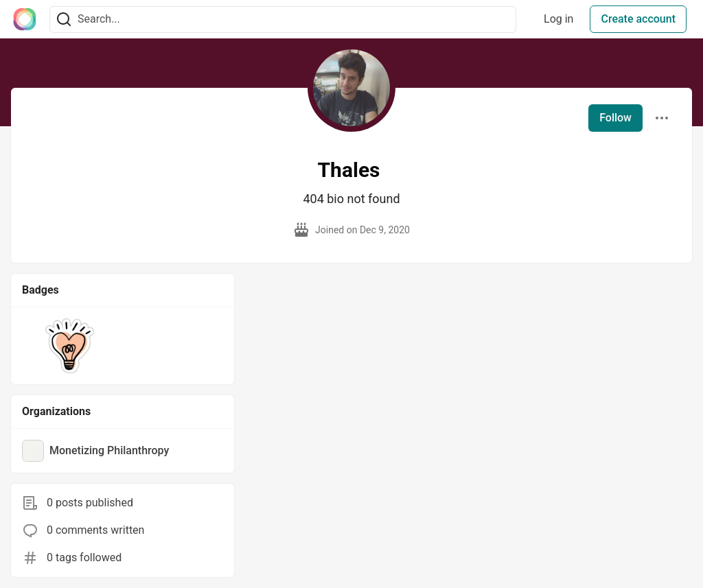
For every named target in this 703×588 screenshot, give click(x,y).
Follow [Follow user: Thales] (615, 118)
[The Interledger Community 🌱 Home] (25, 19)
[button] (70, 346)
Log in (558, 19)
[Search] (64, 20)
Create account (638, 19)
